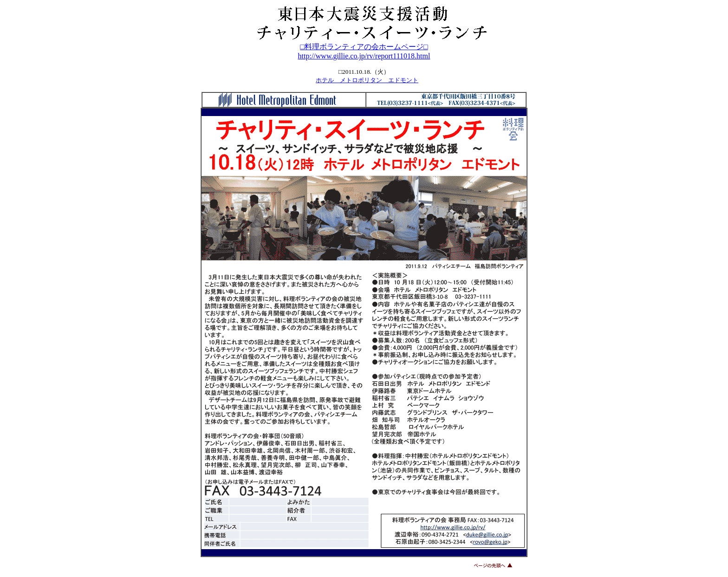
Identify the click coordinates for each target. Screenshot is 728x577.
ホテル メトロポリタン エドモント (367, 80)
